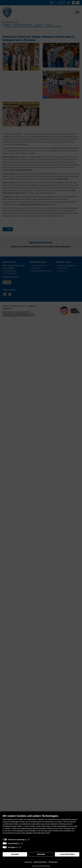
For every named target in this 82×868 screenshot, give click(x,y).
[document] (41, 826)
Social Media (13, 843)
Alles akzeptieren (67, 854)
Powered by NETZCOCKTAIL (41, 866)
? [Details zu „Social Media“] (22, 843)
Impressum (28, 862)
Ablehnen (15, 854)
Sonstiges (12, 847)
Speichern (41, 854)
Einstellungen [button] (53, 862)
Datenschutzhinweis (40, 862)
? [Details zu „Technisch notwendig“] (29, 840)
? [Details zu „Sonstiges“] (20, 847)
